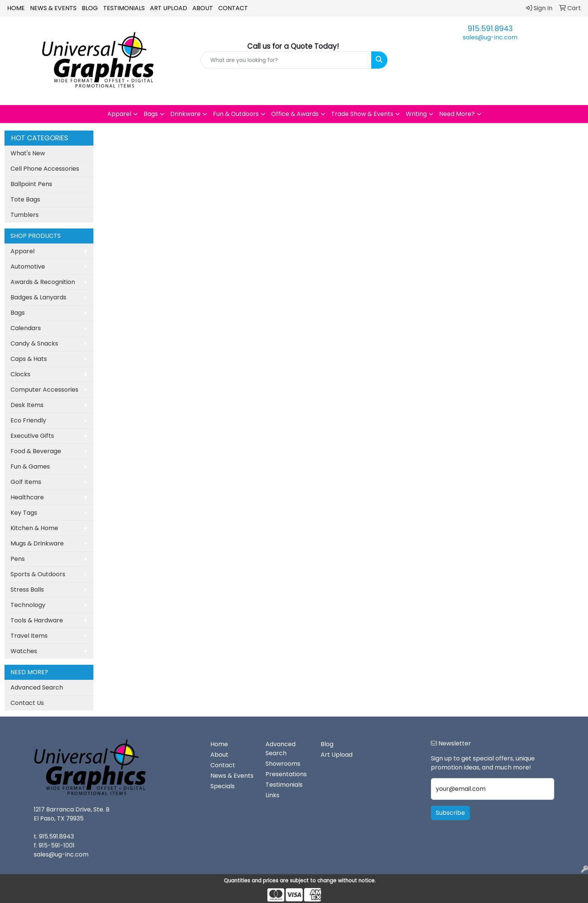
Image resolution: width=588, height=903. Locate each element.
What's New (28, 153)
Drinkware (185, 114)
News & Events (53, 8)
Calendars (26, 328)
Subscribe (450, 813)
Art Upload (169, 8)
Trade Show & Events (362, 114)
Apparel (119, 114)
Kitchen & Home (34, 528)
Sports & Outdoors (38, 574)
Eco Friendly (28, 420)
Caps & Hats (29, 359)
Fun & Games (30, 467)
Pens (18, 559)
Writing (416, 114)
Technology (28, 605)
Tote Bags (25, 199)
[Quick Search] (286, 60)
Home (16, 8)
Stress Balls (27, 590)
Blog (90, 8)
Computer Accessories (44, 390)
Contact (233, 8)
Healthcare (27, 497)
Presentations (286, 774)
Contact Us (27, 703)
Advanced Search (37, 687)
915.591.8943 (490, 29)
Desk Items (27, 405)
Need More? (457, 114)
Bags (151, 114)
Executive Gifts (32, 436)
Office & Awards (295, 114)
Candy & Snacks (34, 343)
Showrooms (283, 764)
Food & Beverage (36, 451)
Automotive (28, 267)
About (203, 8)
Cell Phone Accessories (45, 169)
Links (272, 795)
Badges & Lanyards (38, 297)
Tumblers (25, 215)
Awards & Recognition (43, 282)
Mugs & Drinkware (37, 543)
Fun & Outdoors (236, 114)
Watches (24, 651)
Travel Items (29, 636)
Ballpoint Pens (31, 184)
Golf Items (26, 482)
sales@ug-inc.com (490, 37)
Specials (223, 786)
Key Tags (24, 513)
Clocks (20, 374)
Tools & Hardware (37, 620)
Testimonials (124, 8)
